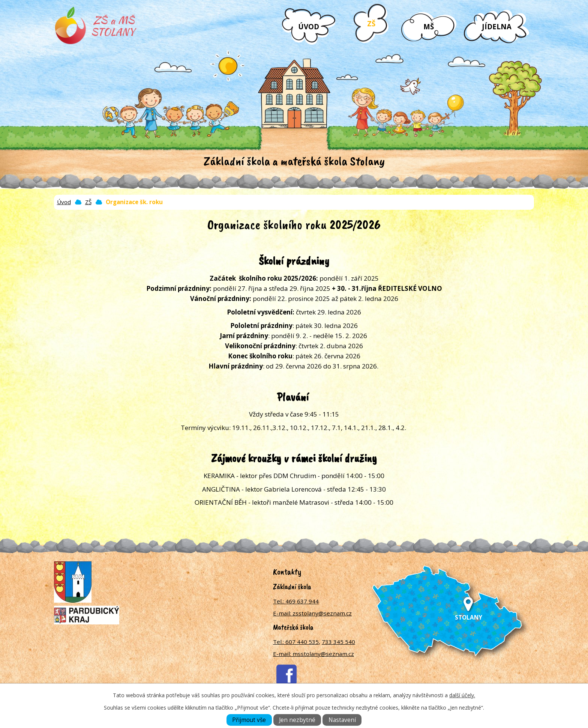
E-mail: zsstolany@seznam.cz (312, 613)
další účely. (462, 695)
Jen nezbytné (297, 720)
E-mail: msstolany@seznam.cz (313, 654)
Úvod (309, 26)
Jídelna (497, 26)
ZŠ (371, 23)
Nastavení (342, 720)
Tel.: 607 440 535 (296, 642)
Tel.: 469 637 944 (296, 601)
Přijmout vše (249, 720)
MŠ (429, 26)
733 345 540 (338, 642)
